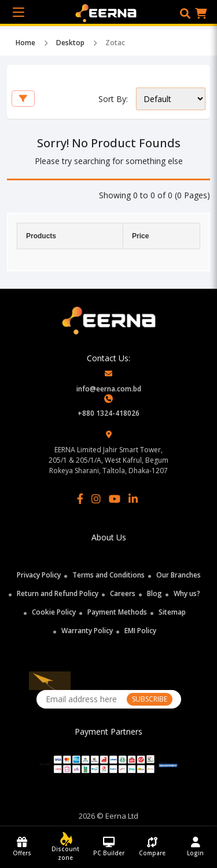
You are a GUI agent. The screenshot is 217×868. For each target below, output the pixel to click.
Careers (123, 593)
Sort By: (113, 99)
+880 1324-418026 (108, 413)
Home (25, 43)
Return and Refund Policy (58, 593)
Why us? (187, 593)
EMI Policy (140, 631)
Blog (155, 593)
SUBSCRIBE (150, 699)
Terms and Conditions (108, 575)
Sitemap (172, 612)
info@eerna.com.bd (109, 389)
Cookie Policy (54, 612)
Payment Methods (117, 612)
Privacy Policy (39, 575)
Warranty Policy (87, 631)
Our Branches (179, 575)
